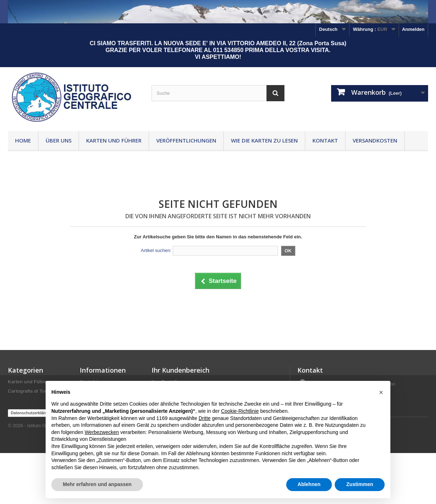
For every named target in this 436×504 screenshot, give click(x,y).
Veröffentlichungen (186, 140)
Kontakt (325, 140)
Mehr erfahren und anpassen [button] (97, 484)
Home (23, 140)
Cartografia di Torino (31, 391)
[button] (381, 392)
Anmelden (413, 29)
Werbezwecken (102, 432)
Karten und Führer (114, 140)
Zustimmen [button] (360, 484)
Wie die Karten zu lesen (264, 140)
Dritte (205, 418)
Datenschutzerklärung (32, 464)
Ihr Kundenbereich (180, 370)
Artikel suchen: (156, 250)
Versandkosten (375, 140)
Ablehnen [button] (309, 484)
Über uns (59, 140)
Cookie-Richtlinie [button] (240, 411)
